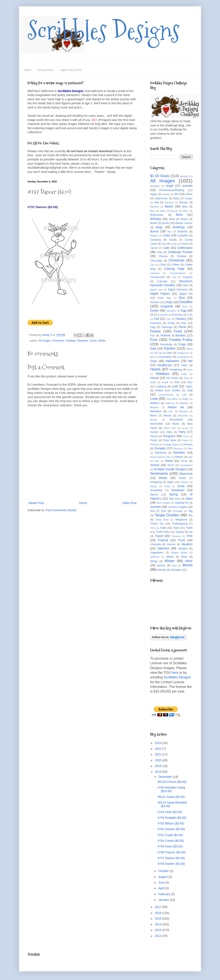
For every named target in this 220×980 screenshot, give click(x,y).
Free (154, 340)
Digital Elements (178, 290)
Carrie (185, 244)
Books (184, 219)
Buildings (179, 227)
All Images (45, 341)
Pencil (154, 436)
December (165, 777)
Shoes (183, 478)
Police (185, 440)
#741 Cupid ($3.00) (170, 835)
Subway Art (182, 503)
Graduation (165, 357)
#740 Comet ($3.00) (171, 841)
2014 (159, 924)
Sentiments (159, 474)
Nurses (154, 432)
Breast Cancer (184, 223)
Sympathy (178, 511)
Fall (157, 319)
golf (152, 357)
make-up (170, 403)
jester (153, 382)
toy (191, 532)
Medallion (156, 411)
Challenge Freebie (180, 252)
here (175, 673)
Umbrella (155, 544)
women (161, 565)
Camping (155, 240)
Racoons (178, 449)
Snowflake (156, 490)
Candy (173, 240)
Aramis (166, 194)
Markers (154, 407)
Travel (159, 536)
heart (184, 365)
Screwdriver (186, 465)
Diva (182, 298)
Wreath (162, 570)
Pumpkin (160, 448)
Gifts (169, 353)
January (164, 900)
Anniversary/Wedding (172, 190)
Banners (155, 207)
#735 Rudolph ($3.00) (172, 818)
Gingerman (183, 353)
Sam (157, 461)
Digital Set (186, 294)
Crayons (188, 277)
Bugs (159, 227)
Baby (176, 198)
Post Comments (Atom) (61, 510)
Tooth (189, 528)
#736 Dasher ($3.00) (171, 864)
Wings (154, 561)
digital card (156, 290)
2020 (159, 760)
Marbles (184, 403)
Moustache (176, 420)
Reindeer (83, 341)
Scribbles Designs (104, 31)
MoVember (157, 424)
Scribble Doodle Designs (170, 469)
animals (187, 186)
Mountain (183, 416)
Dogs (169, 302)
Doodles (186, 302)
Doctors (155, 302)
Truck (181, 540)
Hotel (184, 374)
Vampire (183, 549)
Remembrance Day (160, 457)
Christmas (58, 341)
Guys (154, 361)
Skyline (185, 482)
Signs (170, 482)
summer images (177, 507)
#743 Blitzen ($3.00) (171, 823)
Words (187, 565)
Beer (153, 211)
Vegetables (157, 553)
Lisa (190, 390)
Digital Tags (164, 298)
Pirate (154, 440)
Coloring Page (174, 269)
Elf (152, 315)
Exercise (177, 315)
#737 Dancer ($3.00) (171, 858)
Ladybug (161, 386)
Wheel (170, 557)
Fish (184, 323)
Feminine (156, 323)
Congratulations (178, 273)
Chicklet (182, 256)
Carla (174, 244)
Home (28, 70)
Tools (176, 528)
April (162, 888)
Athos (189, 194)
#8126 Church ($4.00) (172, 782)
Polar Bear (170, 440)
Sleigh (153, 486)
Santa (93, 341)
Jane (186, 378)
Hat (190, 361)
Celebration (185, 248)
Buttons (154, 236)
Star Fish (175, 499)
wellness (155, 557)
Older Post (129, 503)
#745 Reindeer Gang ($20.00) (171, 789)
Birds (179, 215)
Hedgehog (176, 370)
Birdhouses (157, 215)
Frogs (182, 344)
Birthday (156, 219)
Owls (169, 432)
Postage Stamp (171, 445)
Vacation (187, 544)
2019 (159, 766)
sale (190, 457)
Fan (168, 319)
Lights (189, 386)
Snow (181, 486)
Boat (172, 219)
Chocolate (156, 261)
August (163, 877)
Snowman (178, 490)
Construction (158, 277)
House (154, 378)
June (162, 882)
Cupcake (162, 281)
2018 (159, 772)
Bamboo (169, 202)
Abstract (184, 176)
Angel (170, 186)
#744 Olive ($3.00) (170, 812)
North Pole (170, 428)
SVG (164, 511)
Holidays (71, 341)
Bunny (154, 231)
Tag (190, 511)
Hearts (155, 369)
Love (154, 399)
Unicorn (171, 544)
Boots (165, 223)
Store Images (163, 503)
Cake (167, 235)
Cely (159, 252)
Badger (189, 198)
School (155, 465)
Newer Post (36, 503)
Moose (168, 416)
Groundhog (183, 357)
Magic (186, 399)
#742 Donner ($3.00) (171, 829)
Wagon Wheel (179, 553)
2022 (159, 749)
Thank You (157, 524)
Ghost (189, 349)
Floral (182, 327)
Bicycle (174, 211)
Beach (169, 206)
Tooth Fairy (162, 532)
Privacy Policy (46, 70)
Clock (163, 265)
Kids (177, 382)
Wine (184, 557)
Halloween (173, 361)
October (164, 871)
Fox (152, 336)
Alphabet (155, 186)
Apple (154, 194)
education (171, 311)
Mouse (154, 420)
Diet (186, 285)
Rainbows (161, 453)
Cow (174, 277)
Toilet (163, 528)
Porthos (154, 445)
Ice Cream (172, 378)
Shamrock (186, 474)
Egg (184, 310)
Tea (190, 515)
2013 (159, 930)
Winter (102, 341)
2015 (159, 919)
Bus (170, 232)
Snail (167, 486)
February (165, 894)
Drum (185, 306)
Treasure (176, 536)
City (152, 265)
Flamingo (167, 327)
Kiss (190, 382)
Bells (163, 211)
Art (176, 194)
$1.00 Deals (160, 176)
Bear (185, 207)
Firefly (171, 323)
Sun (153, 511)
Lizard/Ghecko (166, 395)
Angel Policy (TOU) (71, 70)
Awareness (161, 198)
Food (178, 331)
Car (164, 244)
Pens (186, 436)
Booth (154, 223)
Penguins (169, 436)
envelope (163, 315)
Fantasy (181, 319)
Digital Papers (160, 294)
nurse (185, 428)
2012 (159, 936)
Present (188, 445)
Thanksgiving (180, 524)
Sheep (163, 478)
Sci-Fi (171, 465)
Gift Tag (158, 353)
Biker (186, 211)
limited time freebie (168, 390)
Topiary (180, 532)
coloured (155, 273)
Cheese (163, 256)
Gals (153, 348)
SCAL (184, 461)
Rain (190, 449)
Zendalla (176, 570)
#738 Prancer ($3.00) (172, 852)
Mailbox (155, 403)
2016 (159, 913)
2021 (159, 754)
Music (176, 424)
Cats (166, 248)
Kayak (165, 382)
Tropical (163, 540)
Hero (190, 370)
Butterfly (183, 232)
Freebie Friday (181, 340)
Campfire (183, 236)
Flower (155, 331)
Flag (153, 327)
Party (182, 432)
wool (174, 565)
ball (157, 202)
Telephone (181, 520)
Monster (184, 411)
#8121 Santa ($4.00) (171, 797)
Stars (189, 499)
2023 (159, 743)
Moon (154, 416)
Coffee (175, 265)
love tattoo (172, 399)
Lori (184, 395)
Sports (154, 495)
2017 (159, 907)
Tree (190, 536)
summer (156, 507)
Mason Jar (176, 407)
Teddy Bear (162, 520)
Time (153, 528)
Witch (189, 561)
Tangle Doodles (167, 515)
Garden (170, 348)
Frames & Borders (173, 335)
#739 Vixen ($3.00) (170, 846)
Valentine (163, 548)
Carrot (154, 248)
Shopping (156, 482)
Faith (190, 315)
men (171, 411)
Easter (154, 310)
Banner (184, 202)
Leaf (175, 386)
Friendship (166, 344)
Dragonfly (167, 306)
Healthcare (165, 365)
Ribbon (179, 457)
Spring (173, 494)
